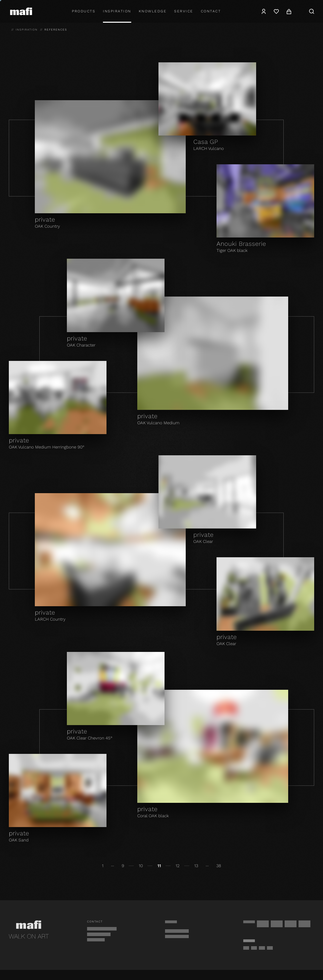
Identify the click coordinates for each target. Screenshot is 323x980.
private (45, 219)
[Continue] (312, 866)
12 (178, 866)
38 (219, 866)
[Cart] (289, 11)
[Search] (312, 11)
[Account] (264, 11)
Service (184, 11)
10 (141, 866)
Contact (211, 11)
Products (84, 11)
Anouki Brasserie (241, 244)
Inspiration (117, 11)
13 (196, 866)
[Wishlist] (276, 11)
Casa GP (206, 142)
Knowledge (153, 11)
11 (159, 866)
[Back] (11, 866)
